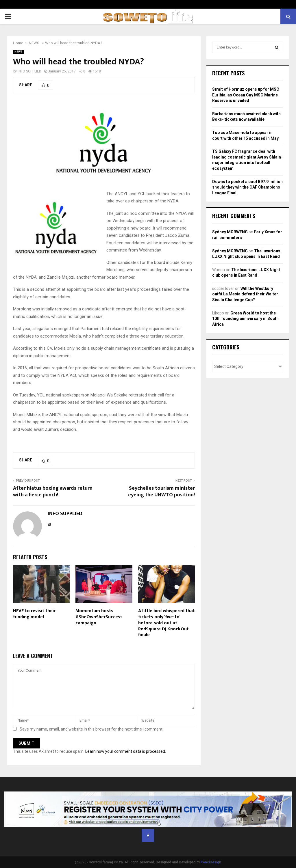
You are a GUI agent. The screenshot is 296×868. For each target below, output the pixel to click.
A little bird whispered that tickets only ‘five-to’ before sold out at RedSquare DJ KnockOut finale (166, 623)
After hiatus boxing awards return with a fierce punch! (53, 492)
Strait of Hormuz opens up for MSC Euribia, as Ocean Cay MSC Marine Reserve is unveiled (246, 95)
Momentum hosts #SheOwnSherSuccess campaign (99, 617)
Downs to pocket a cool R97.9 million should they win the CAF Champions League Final (247, 187)
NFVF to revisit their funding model (34, 614)
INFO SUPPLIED (29, 71)
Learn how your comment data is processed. (126, 751)
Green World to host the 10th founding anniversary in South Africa (245, 319)
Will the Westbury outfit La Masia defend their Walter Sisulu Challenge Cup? (245, 294)
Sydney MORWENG (230, 232)
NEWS (18, 52)
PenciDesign (211, 862)
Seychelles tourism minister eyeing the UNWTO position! (161, 492)
